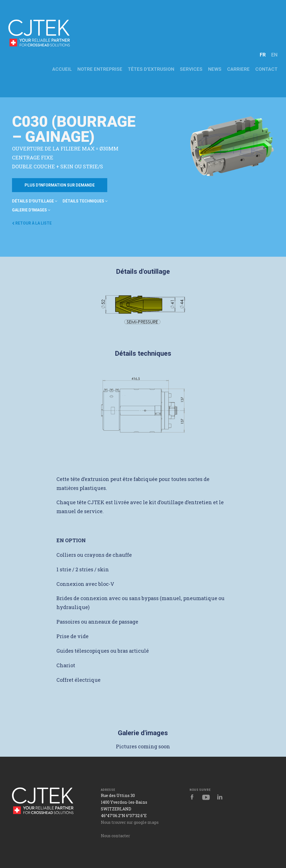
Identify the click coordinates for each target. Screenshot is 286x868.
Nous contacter (115, 836)
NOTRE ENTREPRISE (100, 69)
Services (191, 69)
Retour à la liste (32, 223)
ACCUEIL (62, 69)
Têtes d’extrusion (151, 69)
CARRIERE (238, 69)
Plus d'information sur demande (60, 185)
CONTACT (266, 69)
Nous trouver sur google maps (130, 822)
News (215, 69)
